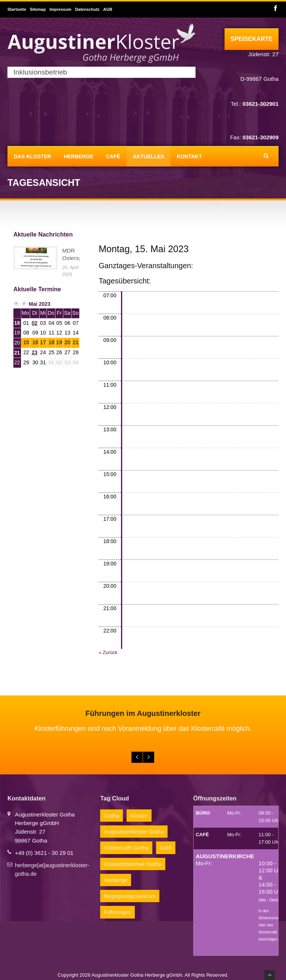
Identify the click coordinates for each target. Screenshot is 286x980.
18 (17, 323)
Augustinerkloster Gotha (134, 832)
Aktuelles (149, 156)
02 (35, 323)
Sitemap (38, 9)
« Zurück (108, 652)
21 (17, 353)
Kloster (139, 816)
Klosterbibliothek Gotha (133, 864)
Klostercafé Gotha (126, 848)
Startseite (17, 9)
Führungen (117, 912)
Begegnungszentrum (130, 896)
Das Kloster (32, 156)
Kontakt (189, 156)
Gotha (112, 816)
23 (35, 352)
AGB (108, 9)
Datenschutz (87, 9)
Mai (33, 304)
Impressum (61, 9)
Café (113, 156)
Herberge (78, 156)
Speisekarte (252, 39)
